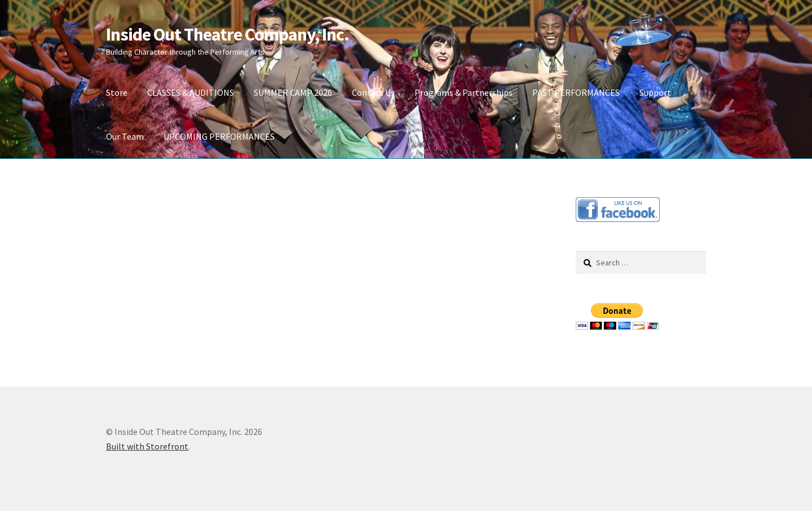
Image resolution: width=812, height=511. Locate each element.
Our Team (125, 136)
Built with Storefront (147, 446)
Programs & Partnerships (464, 92)
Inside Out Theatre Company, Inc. (228, 34)
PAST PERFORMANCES (576, 92)
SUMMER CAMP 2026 (293, 92)
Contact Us (373, 92)
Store (117, 92)
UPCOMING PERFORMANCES (219, 136)
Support (655, 92)
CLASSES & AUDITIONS (191, 92)
